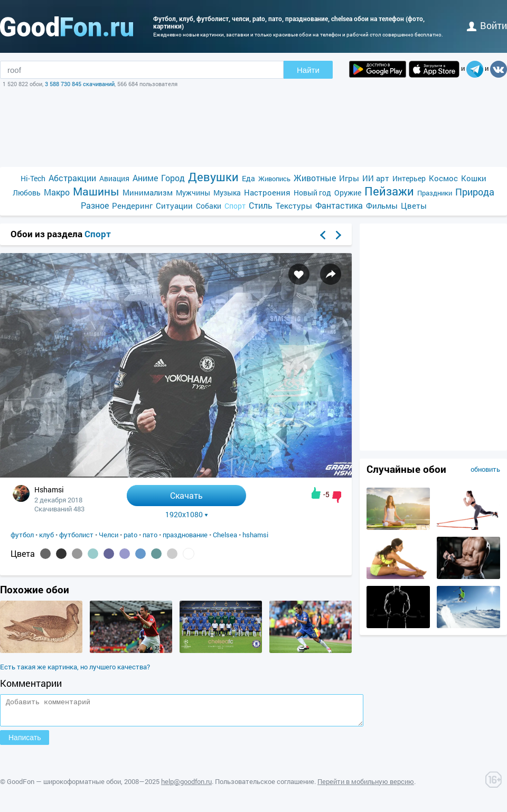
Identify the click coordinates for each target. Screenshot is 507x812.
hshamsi (255, 535)
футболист (76, 535)
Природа (475, 192)
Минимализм (148, 192)
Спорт (235, 206)
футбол (22, 535)
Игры (349, 178)
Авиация (114, 178)
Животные (315, 178)
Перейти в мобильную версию (366, 786)
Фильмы (382, 206)
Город (173, 178)
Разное (95, 205)
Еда (248, 178)
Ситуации (174, 206)
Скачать (186, 495)
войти (487, 25)
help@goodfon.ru (186, 786)
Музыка (227, 193)
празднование (185, 535)
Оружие (348, 193)
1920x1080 (187, 515)
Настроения (267, 192)
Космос (443, 178)
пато (150, 535)
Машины (96, 192)
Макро (57, 192)
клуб (46, 535)
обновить (485, 469)
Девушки (213, 177)
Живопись (274, 179)
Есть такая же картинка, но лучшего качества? (75, 667)
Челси (109, 535)
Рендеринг (132, 206)
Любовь (27, 193)
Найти (308, 70)
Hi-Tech (33, 178)
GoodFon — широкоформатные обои (64, 786)
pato (130, 535)
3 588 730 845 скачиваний (80, 84)
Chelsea (225, 535)
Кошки (474, 178)
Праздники (435, 193)
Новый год (312, 193)
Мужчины (193, 193)
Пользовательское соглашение (265, 786)
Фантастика (339, 205)
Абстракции (72, 178)
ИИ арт (376, 178)
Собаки (209, 206)
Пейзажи (389, 191)
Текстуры (294, 206)
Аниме (145, 178)
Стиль (261, 205)
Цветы (414, 206)
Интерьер (409, 178)
